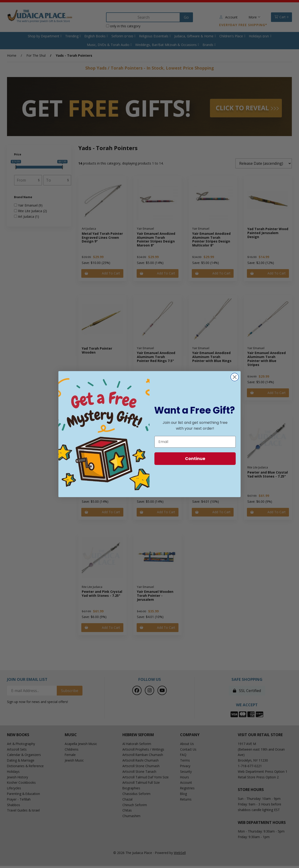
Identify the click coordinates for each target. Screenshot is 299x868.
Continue (195, 459)
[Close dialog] (235, 377)
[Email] (195, 442)
